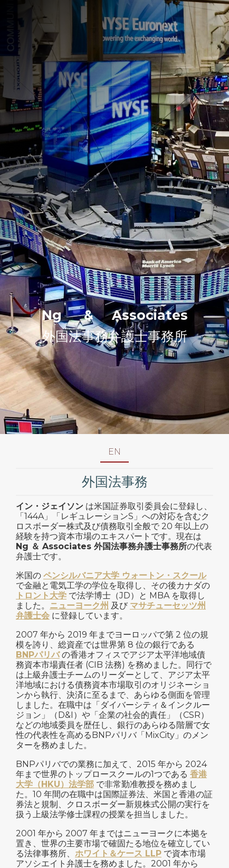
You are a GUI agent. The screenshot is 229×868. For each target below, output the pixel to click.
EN (114, 452)
